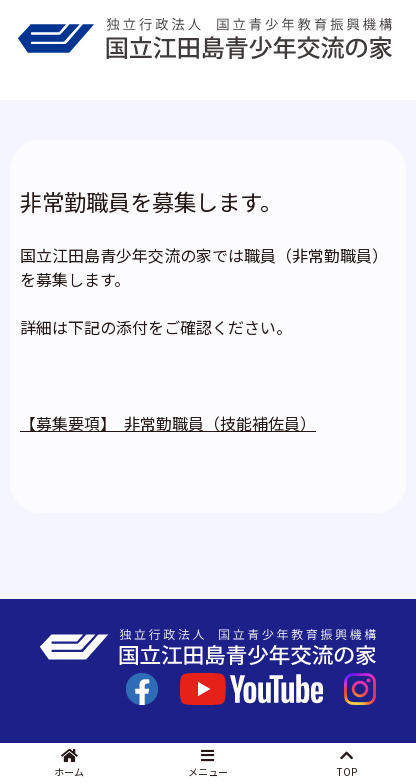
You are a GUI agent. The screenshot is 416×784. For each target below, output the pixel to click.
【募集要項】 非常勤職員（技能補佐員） (168, 423)
